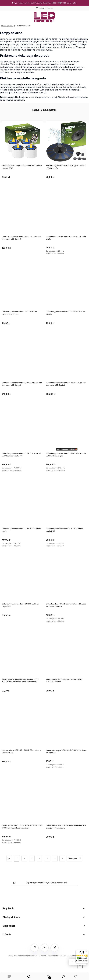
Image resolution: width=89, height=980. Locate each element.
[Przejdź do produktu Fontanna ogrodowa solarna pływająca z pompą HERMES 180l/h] (67, 141)
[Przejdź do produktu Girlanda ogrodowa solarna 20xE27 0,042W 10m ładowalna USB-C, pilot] (23, 358)
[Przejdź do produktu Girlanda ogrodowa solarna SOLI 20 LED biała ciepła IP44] (67, 504)
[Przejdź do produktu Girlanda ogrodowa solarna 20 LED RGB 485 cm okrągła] (67, 287)
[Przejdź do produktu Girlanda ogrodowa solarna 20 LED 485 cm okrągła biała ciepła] (23, 287)
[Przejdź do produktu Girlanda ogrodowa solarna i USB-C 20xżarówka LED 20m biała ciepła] (67, 429)
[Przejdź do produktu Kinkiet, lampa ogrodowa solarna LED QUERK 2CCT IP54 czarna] (67, 655)
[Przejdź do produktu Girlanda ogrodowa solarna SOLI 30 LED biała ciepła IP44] (23, 580)
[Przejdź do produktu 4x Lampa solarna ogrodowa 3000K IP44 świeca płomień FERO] (23, 141)
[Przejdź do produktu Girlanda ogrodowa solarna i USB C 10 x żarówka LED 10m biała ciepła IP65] (23, 429)
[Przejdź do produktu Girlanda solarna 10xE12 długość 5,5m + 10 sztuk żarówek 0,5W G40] (67, 580)
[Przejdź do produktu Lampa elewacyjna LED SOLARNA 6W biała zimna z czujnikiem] (67, 726)
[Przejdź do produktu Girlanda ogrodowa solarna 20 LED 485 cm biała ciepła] (67, 212)
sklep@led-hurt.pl (46, 8)
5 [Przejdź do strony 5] (47, 859)
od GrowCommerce (72, 956)
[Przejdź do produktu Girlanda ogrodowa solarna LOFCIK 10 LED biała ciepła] (23, 504)
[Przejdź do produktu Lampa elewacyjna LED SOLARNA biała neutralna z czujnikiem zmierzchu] (67, 801)
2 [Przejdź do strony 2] (24, 859)
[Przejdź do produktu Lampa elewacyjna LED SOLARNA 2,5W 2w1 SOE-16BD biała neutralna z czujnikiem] (23, 801)
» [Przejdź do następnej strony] (75, 859)
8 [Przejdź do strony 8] (62, 859)
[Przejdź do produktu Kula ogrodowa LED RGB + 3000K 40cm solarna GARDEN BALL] (23, 726)
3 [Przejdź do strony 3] (32, 859)
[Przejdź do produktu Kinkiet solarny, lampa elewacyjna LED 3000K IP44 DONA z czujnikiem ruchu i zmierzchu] (23, 655)
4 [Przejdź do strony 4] (40, 859)
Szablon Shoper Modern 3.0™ (52, 956)
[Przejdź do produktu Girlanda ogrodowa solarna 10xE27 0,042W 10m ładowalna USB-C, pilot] (23, 212)
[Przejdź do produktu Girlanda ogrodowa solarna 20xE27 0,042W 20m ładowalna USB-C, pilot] (67, 358)
